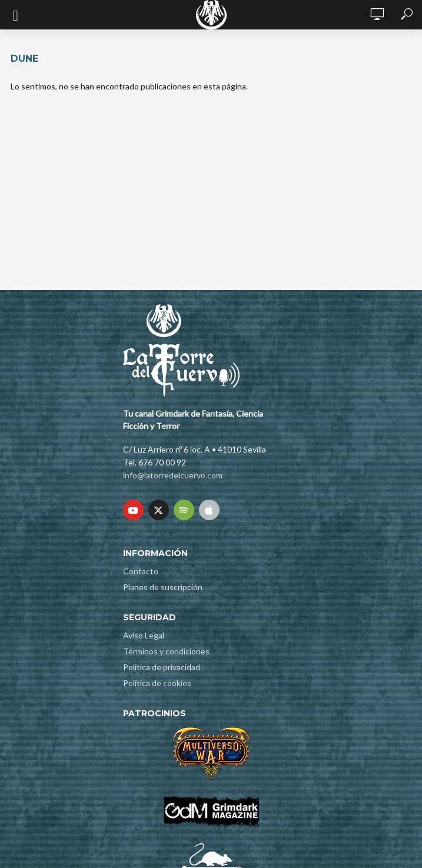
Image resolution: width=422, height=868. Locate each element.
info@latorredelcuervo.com (173, 475)
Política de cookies (157, 683)
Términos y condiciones (166, 651)
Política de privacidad (162, 667)
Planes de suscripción (163, 587)
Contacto (141, 571)
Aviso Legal (144, 635)
